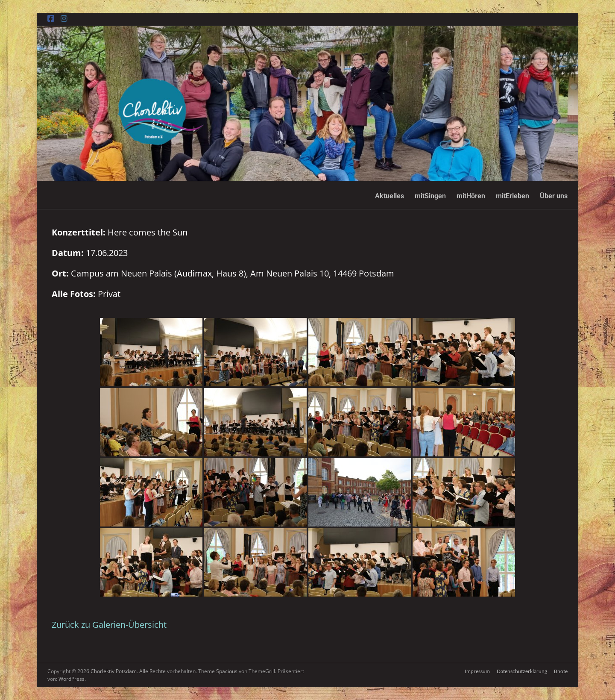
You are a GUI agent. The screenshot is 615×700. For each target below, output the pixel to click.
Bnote (561, 671)
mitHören (471, 196)
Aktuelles (389, 196)
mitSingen (430, 196)
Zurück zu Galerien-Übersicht (109, 625)
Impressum (477, 671)
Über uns (554, 196)
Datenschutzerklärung (522, 671)
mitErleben (512, 196)
